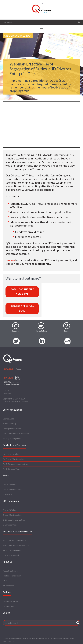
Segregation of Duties (12, 429)
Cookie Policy (7, 393)
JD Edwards (7, 494)
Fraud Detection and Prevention (16, 434)
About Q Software (10, 571)
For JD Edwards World (12, 469)
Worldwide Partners (11, 601)
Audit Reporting (9, 424)
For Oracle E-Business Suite (14, 459)
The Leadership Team (12, 576)
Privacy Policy (7, 390)
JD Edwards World (10, 525)
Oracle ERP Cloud (10, 485)
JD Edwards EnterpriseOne (14, 520)
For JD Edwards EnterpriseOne (15, 464)
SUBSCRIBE (10, 260)
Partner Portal (9, 606)
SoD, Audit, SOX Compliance (14, 540)
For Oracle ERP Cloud (11, 454)
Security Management (12, 439)
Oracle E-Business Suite (13, 489)
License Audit (8, 419)
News (5, 581)
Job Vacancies (9, 586)
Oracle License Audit (11, 555)
